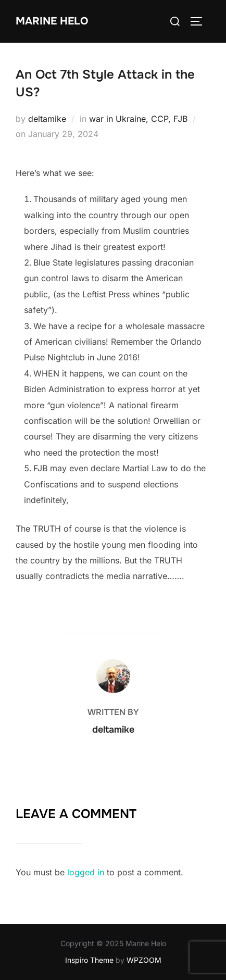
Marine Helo (52, 21)
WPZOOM (144, 960)
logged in (86, 872)
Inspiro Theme (89, 960)
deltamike (47, 119)
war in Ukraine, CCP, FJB (138, 119)
